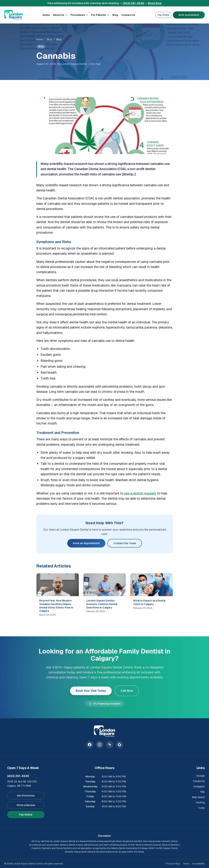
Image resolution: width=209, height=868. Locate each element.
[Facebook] (90, 745)
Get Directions (26, 796)
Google (201, 776)
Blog (115, 15)
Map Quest (198, 797)
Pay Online (163, 15)
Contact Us (128, 15)
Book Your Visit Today (91, 690)
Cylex (202, 808)
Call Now (126, 690)
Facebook (199, 781)
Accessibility (198, 864)
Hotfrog (200, 802)
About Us (60, 15)
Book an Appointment (86, 543)
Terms (186, 864)
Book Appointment (189, 15)
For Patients (100, 15)
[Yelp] (110, 745)
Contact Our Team (125, 543)
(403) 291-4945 (134, 3)
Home (46, 15)
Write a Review (26, 805)
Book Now (155, 3)
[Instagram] (100, 745)
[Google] (120, 745)
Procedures (79, 15)
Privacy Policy (173, 864)
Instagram (199, 786)
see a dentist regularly (140, 493)
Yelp (202, 792)
